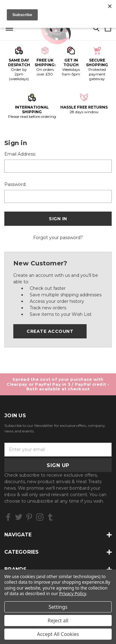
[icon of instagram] (40, 517)
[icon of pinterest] (29, 517)
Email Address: (20, 154)
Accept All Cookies (58, 634)
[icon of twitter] (19, 517)
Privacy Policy (73, 593)
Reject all (58, 620)
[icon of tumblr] (50, 517)
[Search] (96, 29)
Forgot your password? (58, 238)
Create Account (50, 331)
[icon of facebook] (8, 517)
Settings (58, 607)
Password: (15, 184)
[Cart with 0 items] (108, 29)
